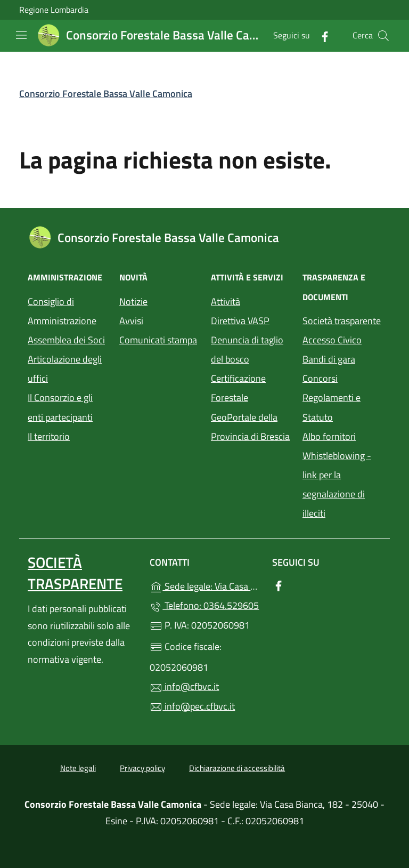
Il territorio (49, 436)
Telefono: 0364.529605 (204, 605)
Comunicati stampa (158, 340)
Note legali (78, 768)
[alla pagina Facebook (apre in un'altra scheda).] (321, 35)
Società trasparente (342, 321)
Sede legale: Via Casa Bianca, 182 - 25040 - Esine (204, 585)
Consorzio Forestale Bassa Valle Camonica (106, 94)
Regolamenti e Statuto (332, 407)
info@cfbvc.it (184, 686)
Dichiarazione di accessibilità (237, 768)
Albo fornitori (329, 436)
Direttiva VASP (240, 321)
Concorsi (320, 378)
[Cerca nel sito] (383, 36)
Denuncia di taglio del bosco (247, 349)
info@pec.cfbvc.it (192, 706)
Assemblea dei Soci (66, 340)
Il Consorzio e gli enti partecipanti (60, 407)
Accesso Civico (332, 340)
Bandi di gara (329, 359)
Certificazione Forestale (238, 388)
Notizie (133, 302)
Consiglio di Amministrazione (62, 311)
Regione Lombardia (54, 10)
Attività (226, 302)
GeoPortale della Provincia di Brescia (250, 427)
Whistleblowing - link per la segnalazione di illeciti (337, 484)
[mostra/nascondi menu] (21, 35)
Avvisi (131, 321)
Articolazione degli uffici (65, 369)
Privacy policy (142, 768)
